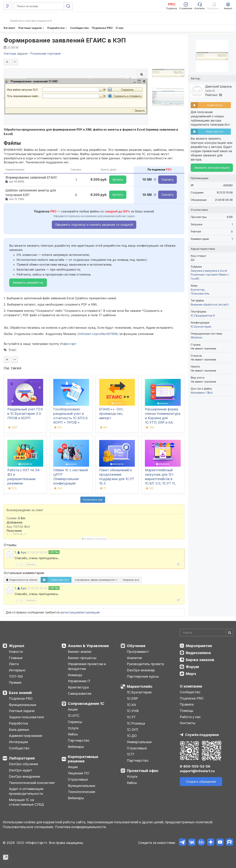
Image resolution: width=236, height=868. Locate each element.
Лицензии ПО (79, 773)
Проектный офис (143, 771)
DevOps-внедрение (24, 776)
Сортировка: (96, 580)
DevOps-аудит (21, 770)
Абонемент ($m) (202, 393)
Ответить (31, 564)
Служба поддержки (202, 735)
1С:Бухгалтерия (139, 692)
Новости (16, 652)
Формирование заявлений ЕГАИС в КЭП (65, 40)
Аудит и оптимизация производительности (26, 791)
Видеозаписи (198, 653)
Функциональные (22, 705)
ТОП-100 (16, 676)
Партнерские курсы (143, 676)
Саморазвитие (80, 694)
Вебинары (76, 747)
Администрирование (26, 736)
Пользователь (200, 293)
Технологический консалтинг (32, 783)
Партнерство (79, 740)
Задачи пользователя (26, 717)
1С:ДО (132, 736)
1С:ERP (132, 699)
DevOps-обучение (23, 764)
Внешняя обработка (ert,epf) (210, 305)
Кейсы (73, 734)
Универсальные (139, 742)
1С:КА (131, 705)
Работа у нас (190, 717)
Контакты (188, 723)
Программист (138, 652)
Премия (15, 682)
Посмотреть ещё (93, 500)
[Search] (206, 633)
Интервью (17, 670)
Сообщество (19, 748)
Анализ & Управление (88, 646)
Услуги (73, 728)
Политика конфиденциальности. (81, 827)
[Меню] (8, 6)
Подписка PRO (21, 699)
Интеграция (18, 742)
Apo (23, 552)
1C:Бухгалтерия (201, 327)
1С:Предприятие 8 (203, 316)
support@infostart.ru (197, 771)
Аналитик (134, 658)
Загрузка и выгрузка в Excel (209, 271)
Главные (16, 658)
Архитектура (78, 687)
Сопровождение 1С (86, 704)
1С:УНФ (133, 711)
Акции (73, 709)
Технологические (81, 792)
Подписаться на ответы (22, 580)
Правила (187, 704)
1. (16, 552)
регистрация (70, 612)
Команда (75, 675)
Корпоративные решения (83, 759)
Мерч (191, 674)
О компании (191, 686)
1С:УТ (131, 717)
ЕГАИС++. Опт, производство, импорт (111, 414)
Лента (14, 664)
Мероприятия (199, 646)
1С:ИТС (74, 716)
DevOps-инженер (141, 670)
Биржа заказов (200, 660)
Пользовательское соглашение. (28, 827)
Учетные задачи (22, 711)
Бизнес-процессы (82, 658)
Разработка (18, 723)
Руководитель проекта (145, 664)
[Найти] (230, 633)
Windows (197, 337)
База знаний (20, 693)
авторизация (90, 612)
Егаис (13, 350)
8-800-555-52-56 (195, 766)
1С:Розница (136, 723)
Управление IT (79, 681)
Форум (192, 667)
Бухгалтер (198, 290)
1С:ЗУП (133, 730)
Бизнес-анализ (80, 652)
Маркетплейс (140, 686)
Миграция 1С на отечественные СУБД (26, 802)
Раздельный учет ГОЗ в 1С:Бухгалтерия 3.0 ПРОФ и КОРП (25, 414)
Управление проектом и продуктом (87, 666)
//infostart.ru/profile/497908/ (98, 334)
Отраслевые (78, 779)
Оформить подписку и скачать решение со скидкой (94, 225)
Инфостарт (68, 344)
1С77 (131, 754)
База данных (19, 730)
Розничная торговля (204, 275)
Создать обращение (201, 782)
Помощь (187, 711)
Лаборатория (22, 758)
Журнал (17, 646)
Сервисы (75, 722)
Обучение (136, 646)
